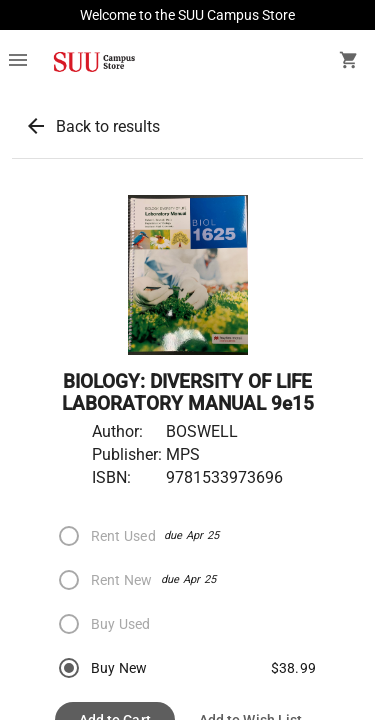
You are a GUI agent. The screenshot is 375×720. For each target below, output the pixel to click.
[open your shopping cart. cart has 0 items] (349, 62)
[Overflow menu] (18, 62)
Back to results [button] (108, 126)
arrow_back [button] (36, 126)
